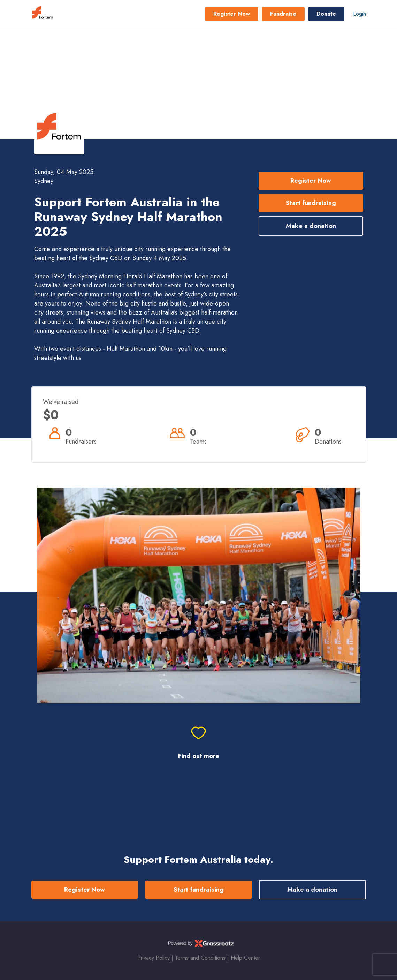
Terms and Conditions (200, 958)
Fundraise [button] (283, 14)
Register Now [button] (232, 14)
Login (360, 14)
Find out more (199, 756)
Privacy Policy (154, 958)
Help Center (245, 958)
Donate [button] (326, 14)
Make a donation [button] (311, 226)
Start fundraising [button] (311, 203)
